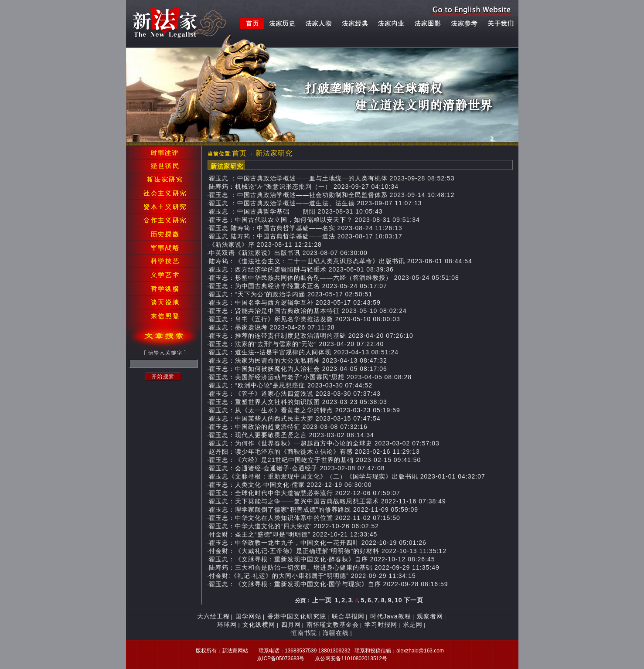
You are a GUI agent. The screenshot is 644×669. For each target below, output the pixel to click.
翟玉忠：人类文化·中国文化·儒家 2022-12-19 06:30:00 (290, 485)
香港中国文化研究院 (297, 616)
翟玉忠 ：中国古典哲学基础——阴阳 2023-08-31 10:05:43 (296, 211)
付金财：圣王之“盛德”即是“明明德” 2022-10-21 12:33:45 (293, 534)
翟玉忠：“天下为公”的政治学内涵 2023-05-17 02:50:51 (291, 294)
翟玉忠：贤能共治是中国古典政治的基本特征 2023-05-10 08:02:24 (308, 311)
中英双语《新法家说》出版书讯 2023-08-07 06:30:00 (288, 253)
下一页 (414, 600)
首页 (239, 153)
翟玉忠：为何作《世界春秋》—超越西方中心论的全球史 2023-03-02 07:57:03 (324, 443)
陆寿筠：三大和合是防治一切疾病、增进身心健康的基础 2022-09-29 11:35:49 (324, 567)
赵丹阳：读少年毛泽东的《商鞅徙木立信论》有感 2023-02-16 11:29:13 (314, 452)
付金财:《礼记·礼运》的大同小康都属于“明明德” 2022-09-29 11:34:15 (312, 576)
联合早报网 (348, 616)
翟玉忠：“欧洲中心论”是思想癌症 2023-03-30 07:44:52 (291, 385)
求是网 (413, 625)
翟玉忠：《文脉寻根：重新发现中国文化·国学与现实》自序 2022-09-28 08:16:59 (329, 584)
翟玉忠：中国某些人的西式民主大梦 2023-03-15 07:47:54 (295, 418)
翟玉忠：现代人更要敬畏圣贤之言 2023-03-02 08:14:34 (291, 435)
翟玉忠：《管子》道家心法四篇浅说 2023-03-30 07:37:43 (295, 394)
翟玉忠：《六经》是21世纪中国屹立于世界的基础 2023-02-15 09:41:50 (315, 460)
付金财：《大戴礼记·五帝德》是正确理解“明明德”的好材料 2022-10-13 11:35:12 (328, 551)
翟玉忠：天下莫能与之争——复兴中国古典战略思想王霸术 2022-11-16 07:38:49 (327, 501)
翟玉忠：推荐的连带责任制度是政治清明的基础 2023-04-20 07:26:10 (311, 336)
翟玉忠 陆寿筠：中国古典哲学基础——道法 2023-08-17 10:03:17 (306, 236)
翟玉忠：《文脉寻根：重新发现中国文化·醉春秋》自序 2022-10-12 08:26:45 (322, 559)
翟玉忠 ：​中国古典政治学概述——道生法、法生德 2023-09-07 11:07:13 (315, 203)
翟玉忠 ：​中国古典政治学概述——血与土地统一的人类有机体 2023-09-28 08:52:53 (332, 178)
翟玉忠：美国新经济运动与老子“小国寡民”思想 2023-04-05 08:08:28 (310, 377)
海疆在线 (336, 633)
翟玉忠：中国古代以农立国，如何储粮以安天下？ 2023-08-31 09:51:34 (314, 220)
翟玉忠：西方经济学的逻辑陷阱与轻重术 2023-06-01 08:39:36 (301, 269)
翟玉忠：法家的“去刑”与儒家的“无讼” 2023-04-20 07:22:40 (296, 344)
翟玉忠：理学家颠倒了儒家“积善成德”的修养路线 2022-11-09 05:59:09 (313, 509)
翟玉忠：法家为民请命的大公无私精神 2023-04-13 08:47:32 (298, 360)
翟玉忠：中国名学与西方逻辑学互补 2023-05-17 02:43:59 (295, 302)
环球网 (227, 625)
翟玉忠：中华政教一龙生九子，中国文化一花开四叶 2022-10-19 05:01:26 (318, 543)
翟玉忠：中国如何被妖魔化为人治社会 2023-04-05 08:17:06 (298, 369)
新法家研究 (274, 153)
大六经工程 (213, 616)
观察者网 (430, 616)
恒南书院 (304, 633)
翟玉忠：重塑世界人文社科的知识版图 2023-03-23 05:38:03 (298, 402)
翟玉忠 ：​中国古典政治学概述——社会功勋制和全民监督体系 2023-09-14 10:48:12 (332, 195)
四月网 (291, 625)
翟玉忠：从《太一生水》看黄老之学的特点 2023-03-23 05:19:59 (305, 410)
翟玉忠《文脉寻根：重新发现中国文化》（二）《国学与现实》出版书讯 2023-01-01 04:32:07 (347, 476)
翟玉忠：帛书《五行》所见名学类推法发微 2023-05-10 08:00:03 (305, 319)
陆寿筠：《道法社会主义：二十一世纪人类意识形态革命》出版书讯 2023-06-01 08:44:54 (341, 261)
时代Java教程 (391, 616)
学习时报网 (381, 625)
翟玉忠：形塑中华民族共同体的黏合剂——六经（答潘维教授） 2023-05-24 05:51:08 (334, 278)
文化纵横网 (259, 625)
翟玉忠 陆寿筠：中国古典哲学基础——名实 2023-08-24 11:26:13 (306, 228)
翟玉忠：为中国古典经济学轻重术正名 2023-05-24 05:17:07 (298, 286)
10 (399, 600)
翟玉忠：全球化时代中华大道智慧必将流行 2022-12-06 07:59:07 (305, 493)
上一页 (322, 600)
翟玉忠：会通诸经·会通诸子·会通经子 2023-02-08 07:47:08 (297, 468)
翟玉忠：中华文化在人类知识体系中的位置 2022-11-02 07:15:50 (305, 518)
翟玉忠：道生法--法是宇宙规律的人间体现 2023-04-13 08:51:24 (304, 352)
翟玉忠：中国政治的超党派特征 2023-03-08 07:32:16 (288, 427)
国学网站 (249, 616)
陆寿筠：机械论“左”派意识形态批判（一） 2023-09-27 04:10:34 (304, 187)
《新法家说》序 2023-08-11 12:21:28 (265, 245)
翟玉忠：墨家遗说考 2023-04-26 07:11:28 (272, 327)
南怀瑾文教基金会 (333, 625)
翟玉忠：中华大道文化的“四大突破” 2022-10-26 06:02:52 (294, 526)
